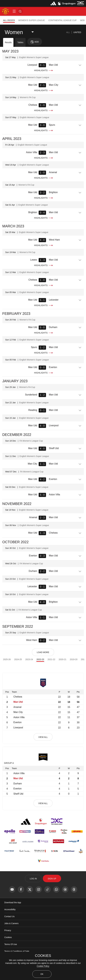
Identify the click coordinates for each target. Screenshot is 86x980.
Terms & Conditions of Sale (17, 951)
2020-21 (62, 659)
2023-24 (29, 659)
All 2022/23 (9, 20)
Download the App (13, 902)
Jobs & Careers (11, 923)
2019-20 (74, 659)
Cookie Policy (43, 966)
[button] (14, 11)
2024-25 (18, 659)
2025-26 (7, 659)
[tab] (68, 32)
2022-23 (40, 659)
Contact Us (9, 916)
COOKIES (43, 956)
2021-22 (51, 659)
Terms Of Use (11, 944)
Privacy (8, 930)
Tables (20, 42)
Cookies (8, 937)
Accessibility (10, 909)
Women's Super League (32, 20)
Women (14, 32)
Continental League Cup (62, 20)
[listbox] (22, 32)
